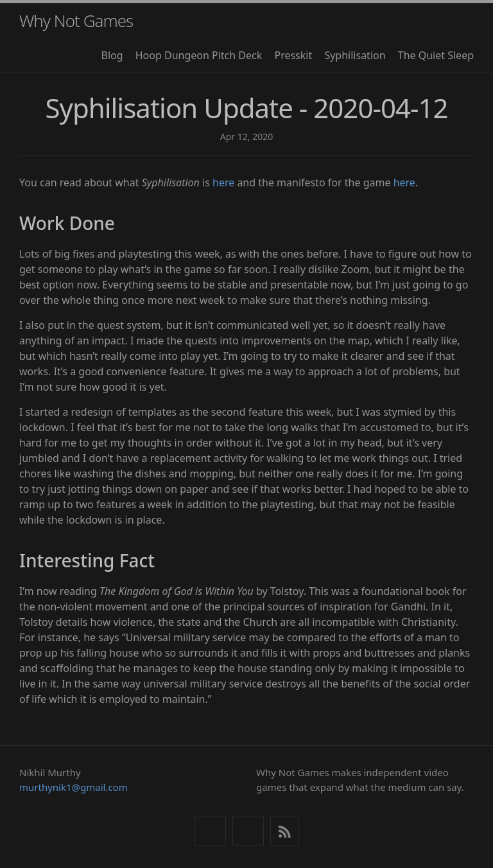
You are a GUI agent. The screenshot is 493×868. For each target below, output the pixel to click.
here (223, 182)
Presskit (293, 55)
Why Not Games (76, 21)
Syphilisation (355, 55)
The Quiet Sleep (436, 55)
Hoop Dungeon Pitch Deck (199, 55)
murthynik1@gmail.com (74, 787)
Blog (112, 55)
